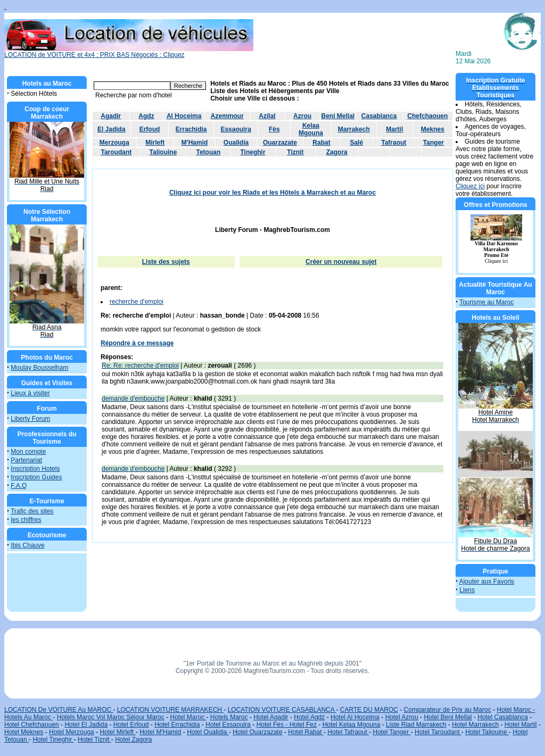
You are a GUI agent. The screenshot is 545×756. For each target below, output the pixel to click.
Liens (467, 590)
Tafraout (394, 143)
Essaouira (236, 129)
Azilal (267, 116)
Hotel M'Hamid (160, 732)
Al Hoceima (184, 116)
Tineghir (253, 152)
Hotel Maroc (188, 717)
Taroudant (116, 152)
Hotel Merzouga (72, 732)
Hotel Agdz (309, 717)
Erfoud (150, 129)
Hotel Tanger (391, 732)
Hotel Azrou (402, 717)
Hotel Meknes (24, 732)
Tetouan (208, 152)
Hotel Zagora (133, 740)
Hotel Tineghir (53, 740)
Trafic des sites (32, 511)
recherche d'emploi (137, 302)
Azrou (302, 116)
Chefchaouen (427, 116)
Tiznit (295, 152)
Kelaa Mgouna (311, 129)
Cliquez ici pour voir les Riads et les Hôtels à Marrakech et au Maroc (272, 193)
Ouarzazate (280, 143)
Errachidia (191, 129)
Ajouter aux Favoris (487, 581)
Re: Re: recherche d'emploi (140, 365)
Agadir (111, 116)
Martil (394, 129)
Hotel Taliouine (487, 732)
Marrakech (354, 129)
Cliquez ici (470, 186)
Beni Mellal (338, 116)
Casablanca (379, 116)
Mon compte (28, 452)
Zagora (337, 152)
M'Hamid (195, 143)
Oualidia (236, 143)
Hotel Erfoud (131, 725)
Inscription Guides (36, 477)
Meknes (433, 129)
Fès (274, 129)
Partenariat (26, 460)
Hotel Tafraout (348, 732)
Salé (356, 143)
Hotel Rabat (306, 732)
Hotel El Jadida (86, 725)
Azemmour (227, 116)
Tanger (433, 143)
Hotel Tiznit (94, 740)
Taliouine (163, 152)
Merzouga (114, 143)
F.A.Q (19, 486)
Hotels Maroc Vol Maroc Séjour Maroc (111, 717)
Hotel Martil (521, 725)
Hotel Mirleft (117, 732)
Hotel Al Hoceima (355, 717)
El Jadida (112, 129)
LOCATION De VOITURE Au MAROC (59, 710)
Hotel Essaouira (228, 725)
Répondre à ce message (137, 343)
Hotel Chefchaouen (32, 725)
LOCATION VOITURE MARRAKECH (170, 710)
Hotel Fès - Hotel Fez (287, 725)
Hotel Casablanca (503, 717)
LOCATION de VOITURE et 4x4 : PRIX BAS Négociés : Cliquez (129, 52)
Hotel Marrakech (475, 725)
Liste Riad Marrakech (416, 725)
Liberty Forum (30, 419)
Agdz (146, 116)
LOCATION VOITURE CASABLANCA (282, 710)
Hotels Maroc (229, 717)
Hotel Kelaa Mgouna (352, 725)
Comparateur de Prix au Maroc (448, 710)
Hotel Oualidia (208, 732)
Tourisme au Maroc (486, 302)
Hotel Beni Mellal (448, 717)
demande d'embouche (133, 398)
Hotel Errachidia (177, 725)
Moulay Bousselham (39, 368)
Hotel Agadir (271, 717)
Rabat (321, 143)
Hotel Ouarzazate (257, 732)
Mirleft (155, 143)
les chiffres (26, 520)
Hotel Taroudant (438, 732)
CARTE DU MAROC (369, 710)
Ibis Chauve (27, 545)
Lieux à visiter (30, 393)
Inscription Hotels (35, 469)
